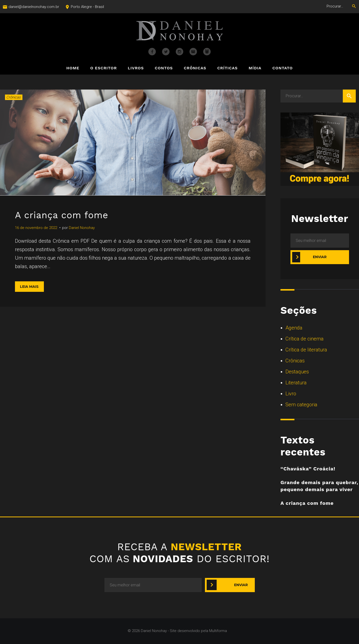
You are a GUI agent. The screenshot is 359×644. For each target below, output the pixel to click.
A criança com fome (66, 215)
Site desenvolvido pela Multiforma (198, 631)
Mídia (255, 68)
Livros (136, 68)
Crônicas (195, 68)
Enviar (320, 257)
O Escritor (103, 68)
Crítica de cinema (305, 339)
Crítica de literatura (306, 350)
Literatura (296, 383)
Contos (164, 68)
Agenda (294, 328)
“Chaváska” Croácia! (308, 469)
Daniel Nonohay (82, 228)
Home (73, 68)
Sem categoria (301, 405)
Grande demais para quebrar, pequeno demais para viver (319, 486)
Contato (283, 68)
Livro (291, 394)
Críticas (227, 68)
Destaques (297, 372)
